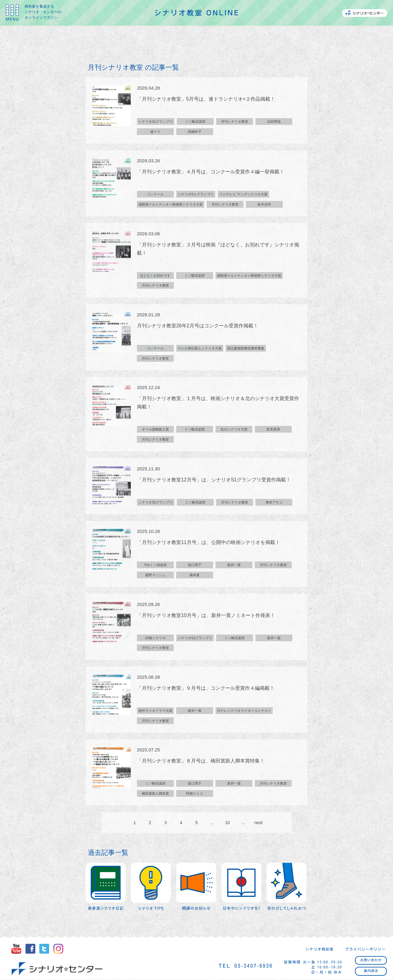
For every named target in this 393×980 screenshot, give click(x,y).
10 (228, 824)
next (258, 824)
